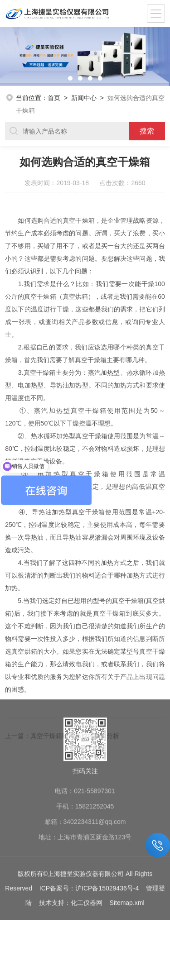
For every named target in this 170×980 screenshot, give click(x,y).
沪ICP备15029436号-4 (107, 834)
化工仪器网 (87, 848)
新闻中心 (84, 98)
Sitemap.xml (127, 848)
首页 (54, 98)
